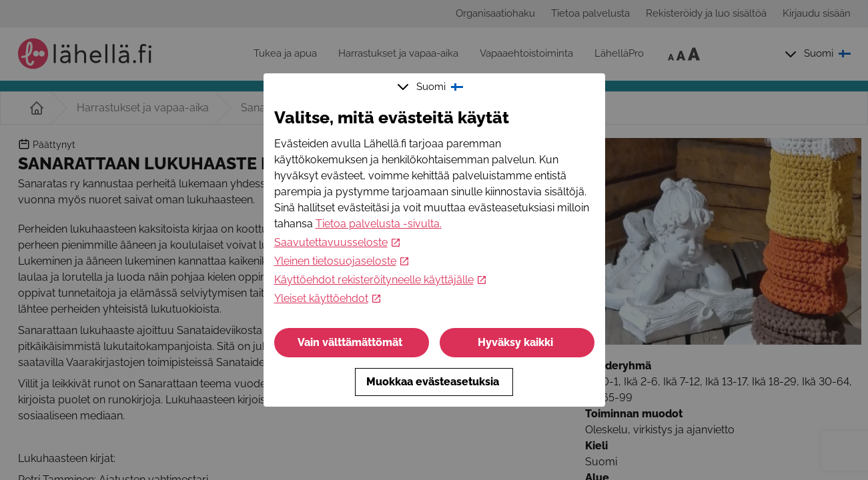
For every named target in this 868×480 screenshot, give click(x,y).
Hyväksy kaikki (517, 342)
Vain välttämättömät (351, 342)
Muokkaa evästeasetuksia (434, 382)
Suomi (432, 87)
